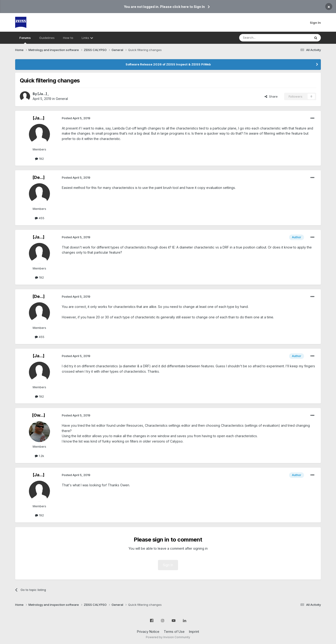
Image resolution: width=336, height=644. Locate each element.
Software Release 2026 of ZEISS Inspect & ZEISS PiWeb (168, 64)
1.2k (39, 456)
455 (40, 218)
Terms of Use (174, 632)
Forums (25, 40)
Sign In (315, 23)
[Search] (263, 38)
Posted (76, 118)
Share (271, 96)
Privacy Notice (148, 632)
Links (87, 38)
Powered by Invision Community (168, 637)
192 (39, 159)
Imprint (194, 632)
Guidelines (47, 38)
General (62, 99)
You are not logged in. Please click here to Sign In (164, 7)
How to (68, 38)
